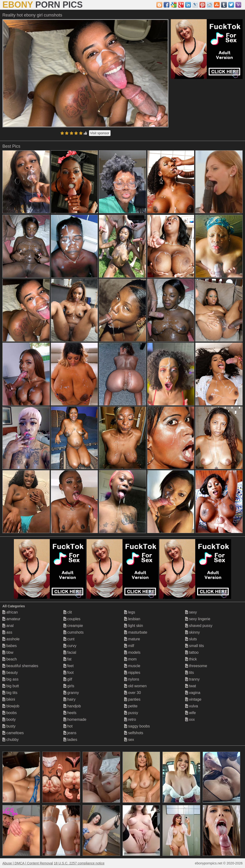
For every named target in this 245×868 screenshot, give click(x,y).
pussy (131, 713)
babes (10, 646)
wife (191, 713)
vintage (193, 699)
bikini (9, 699)
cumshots (74, 632)
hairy (70, 699)
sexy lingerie (198, 619)
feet (69, 666)
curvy (70, 646)
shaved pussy (199, 626)
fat (67, 659)
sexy (191, 612)
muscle (132, 666)
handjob (72, 706)
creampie (73, 626)
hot (68, 726)
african (10, 612)
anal (8, 626)
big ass (10, 679)
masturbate (136, 632)
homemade (75, 719)
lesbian (132, 619)
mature (132, 639)
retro (130, 719)
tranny (192, 679)
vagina (193, 693)
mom (130, 659)
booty (9, 719)
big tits (10, 693)
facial (70, 652)
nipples (132, 673)
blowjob (11, 706)
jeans (70, 733)
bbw (8, 652)
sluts (191, 639)
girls (69, 686)
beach (10, 659)
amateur (11, 619)
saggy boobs (137, 726)
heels (70, 713)
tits (190, 673)
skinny (193, 632)
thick (191, 659)
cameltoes (13, 733)
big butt (11, 686)
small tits (195, 646)
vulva (192, 706)
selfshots (134, 733)
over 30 (133, 693)
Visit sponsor (100, 133)
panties (132, 699)
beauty (10, 673)
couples (72, 619)
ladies (70, 740)
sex (129, 740)
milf (129, 646)
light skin (134, 626)
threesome (196, 666)
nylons (132, 679)
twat (191, 686)
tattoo (192, 652)
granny (71, 693)
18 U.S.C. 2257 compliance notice (79, 863)
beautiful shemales (20, 666)
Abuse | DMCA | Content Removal (28, 863)
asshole (11, 639)
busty (9, 726)
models (132, 652)
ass (7, 632)
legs (130, 612)
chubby (11, 740)
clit (68, 612)
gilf (68, 679)
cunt (69, 639)
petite (131, 706)
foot (69, 673)
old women (135, 686)
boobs (10, 713)
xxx (190, 719)
